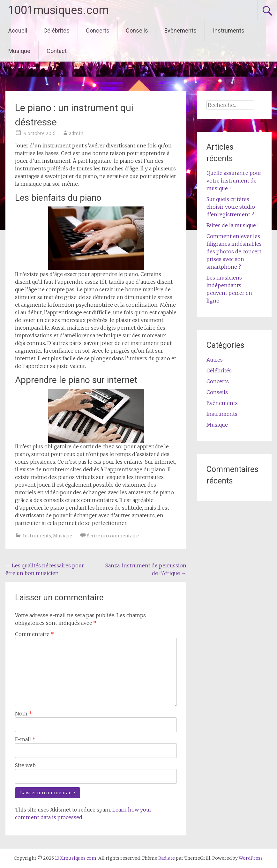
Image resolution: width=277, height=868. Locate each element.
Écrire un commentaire (113, 536)
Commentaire (34, 634)
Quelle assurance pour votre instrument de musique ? (234, 181)
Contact (57, 51)
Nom (23, 714)
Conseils (137, 30)
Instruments (229, 30)
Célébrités (56, 30)
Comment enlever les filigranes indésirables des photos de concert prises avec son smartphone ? (234, 251)
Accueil (18, 30)
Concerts (98, 30)
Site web (25, 765)
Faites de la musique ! (232, 225)
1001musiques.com (58, 10)
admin (76, 133)
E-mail (25, 739)
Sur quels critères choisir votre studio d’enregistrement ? (231, 207)
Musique (19, 51)
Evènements (180, 30)
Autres (215, 360)
